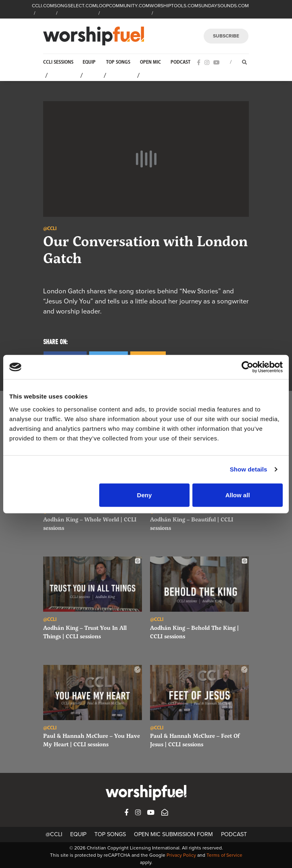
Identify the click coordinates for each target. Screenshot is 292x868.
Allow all (238, 495)
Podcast (180, 62)
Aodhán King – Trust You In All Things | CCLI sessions (85, 632)
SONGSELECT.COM (75, 6)
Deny (145, 495)
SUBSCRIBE (226, 36)
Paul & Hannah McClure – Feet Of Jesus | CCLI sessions (195, 740)
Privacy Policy (181, 855)
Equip (89, 62)
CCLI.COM (43, 6)
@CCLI (54, 834)
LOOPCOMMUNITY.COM (123, 6)
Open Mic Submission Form (173, 834)
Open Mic (150, 62)
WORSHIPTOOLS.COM (174, 6)
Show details (249, 469)
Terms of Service (224, 855)
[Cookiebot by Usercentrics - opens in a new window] (247, 367)
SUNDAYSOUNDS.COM (224, 6)
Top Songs (118, 62)
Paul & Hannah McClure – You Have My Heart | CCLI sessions (92, 740)
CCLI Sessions (58, 62)
